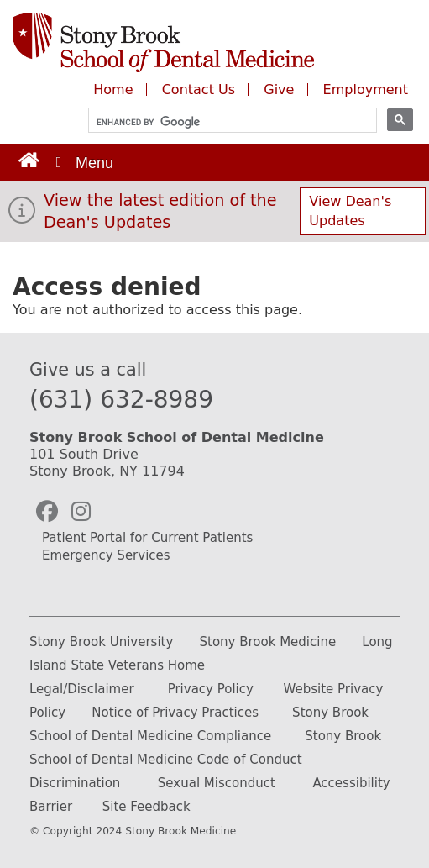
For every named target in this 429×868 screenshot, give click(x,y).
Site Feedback (146, 807)
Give (281, 89)
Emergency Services (106, 555)
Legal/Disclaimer (82, 689)
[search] (225, 122)
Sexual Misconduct (217, 783)
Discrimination (75, 783)
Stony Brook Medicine (268, 642)
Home (113, 89)
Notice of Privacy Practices (175, 713)
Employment (366, 89)
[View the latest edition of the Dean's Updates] (22, 216)
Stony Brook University (101, 642)
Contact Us (199, 89)
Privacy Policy (211, 689)
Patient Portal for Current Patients (147, 538)
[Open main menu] (83, 163)
